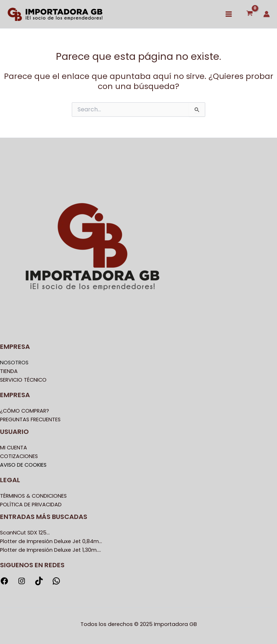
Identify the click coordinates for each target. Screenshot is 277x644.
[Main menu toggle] (229, 14)
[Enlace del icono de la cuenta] (267, 14)
